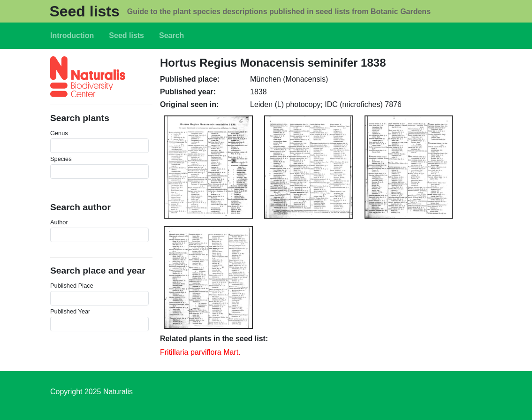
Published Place (72, 286)
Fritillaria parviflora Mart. (200, 352)
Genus (59, 133)
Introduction (72, 35)
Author (59, 222)
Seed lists (84, 11)
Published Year (70, 311)
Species (61, 159)
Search (171, 35)
